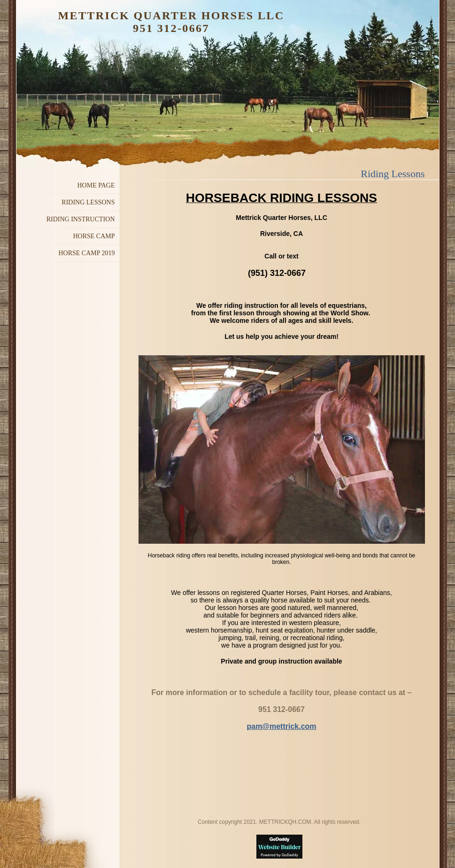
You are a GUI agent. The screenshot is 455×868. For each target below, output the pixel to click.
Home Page (96, 185)
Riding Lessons (88, 202)
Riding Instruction (81, 219)
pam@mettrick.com (281, 726)
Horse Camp (94, 236)
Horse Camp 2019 (86, 253)
